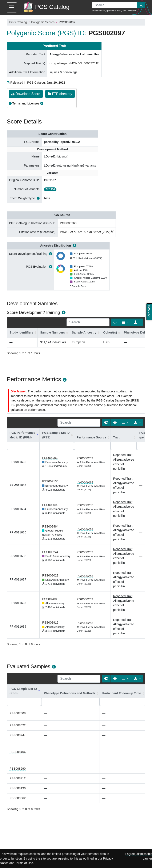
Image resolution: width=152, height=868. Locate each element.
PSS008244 (50, 552)
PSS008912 (50, 623)
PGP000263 (68, 223)
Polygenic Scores (43, 22)
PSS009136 (50, 481)
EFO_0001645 (130, 11)
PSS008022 (50, 575)
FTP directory (60, 94)
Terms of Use (24, 863)
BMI (119, 11)
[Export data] (137, 322)
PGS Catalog (18, 22)
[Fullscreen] (115, 322)
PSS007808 (50, 599)
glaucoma (111, 11)
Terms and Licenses (26, 103)
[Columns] (125, 322)
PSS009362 (50, 458)
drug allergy (58, 63)
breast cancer (98, 11)
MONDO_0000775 (83, 63)
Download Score (26, 94)
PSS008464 (50, 526)
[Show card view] (106, 423)
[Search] (88, 322)
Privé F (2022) (85, 232)
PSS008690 (50, 505)
